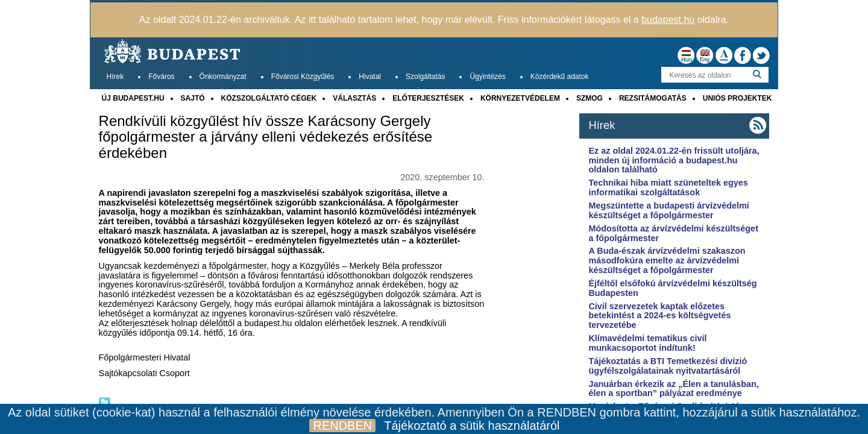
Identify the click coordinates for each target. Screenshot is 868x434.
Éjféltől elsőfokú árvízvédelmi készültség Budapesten (672, 288)
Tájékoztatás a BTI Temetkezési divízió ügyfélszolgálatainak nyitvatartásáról (668, 366)
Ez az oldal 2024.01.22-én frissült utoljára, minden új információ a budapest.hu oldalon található (674, 160)
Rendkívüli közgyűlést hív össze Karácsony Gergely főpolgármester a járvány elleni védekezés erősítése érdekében (266, 137)
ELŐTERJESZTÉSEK (428, 98)
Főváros (161, 77)
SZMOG (590, 98)
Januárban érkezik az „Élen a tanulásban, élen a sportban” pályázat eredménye (673, 389)
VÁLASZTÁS (354, 98)
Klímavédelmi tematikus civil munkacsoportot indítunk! (647, 343)
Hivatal (370, 77)
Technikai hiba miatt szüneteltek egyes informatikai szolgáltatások (668, 187)
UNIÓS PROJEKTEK (737, 98)
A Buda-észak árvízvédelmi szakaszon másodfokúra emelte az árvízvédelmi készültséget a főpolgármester (667, 260)
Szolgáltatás (425, 77)
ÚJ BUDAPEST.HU (133, 98)
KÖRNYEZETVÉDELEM (520, 98)
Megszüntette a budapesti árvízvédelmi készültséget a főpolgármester (668, 210)
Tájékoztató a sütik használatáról (472, 426)
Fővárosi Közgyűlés (303, 77)
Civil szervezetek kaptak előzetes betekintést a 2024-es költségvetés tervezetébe (659, 316)
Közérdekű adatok (560, 77)
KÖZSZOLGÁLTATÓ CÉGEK (269, 98)
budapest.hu (668, 20)
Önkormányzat (223, 77)
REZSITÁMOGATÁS (653, 98)
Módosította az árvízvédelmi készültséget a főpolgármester (673, 233)
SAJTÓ (193, 98)
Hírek (115, 77)
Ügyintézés (487, 77)
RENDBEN (342, 426)
